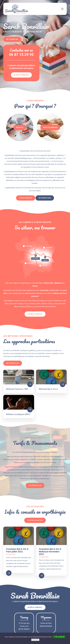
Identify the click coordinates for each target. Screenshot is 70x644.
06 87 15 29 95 (21, 55)
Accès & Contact (21, 75)
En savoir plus (13, 363)
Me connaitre (12, 39)
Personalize (35, 640)
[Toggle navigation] (62, 9)
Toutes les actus (35, 520)
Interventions (45, 198)
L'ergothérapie (26, 198)
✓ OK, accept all (59, 637)
